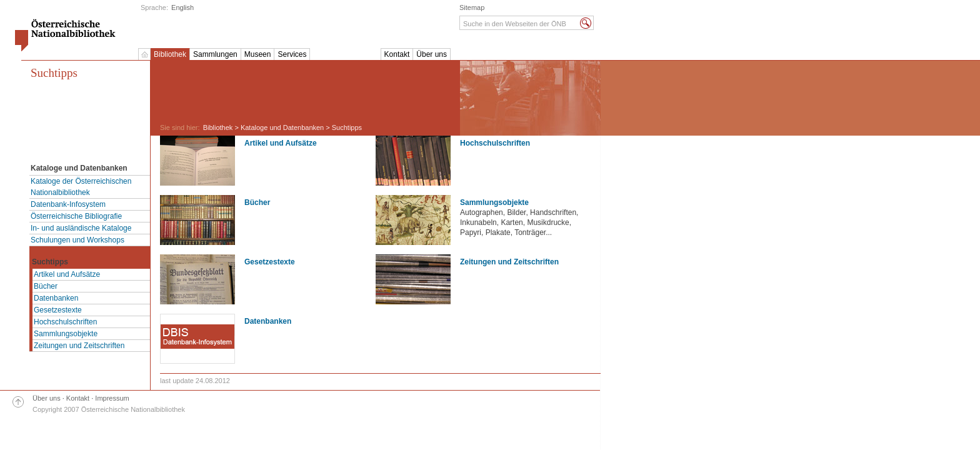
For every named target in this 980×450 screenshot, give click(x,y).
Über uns (432, 54)
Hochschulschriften (65, 322)
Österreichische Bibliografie (76, 216)
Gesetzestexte (58, 310)
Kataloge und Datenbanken (282, 127)
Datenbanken (56, 298)
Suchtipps (54, 73)
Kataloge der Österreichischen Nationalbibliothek (81, 187)
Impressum (112, 398)
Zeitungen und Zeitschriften (79, 346)
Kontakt (397, 54)
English (182, 7)
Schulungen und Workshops (77, 240)
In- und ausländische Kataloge (81, 228)
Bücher (46, 286)
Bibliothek (170, 54)
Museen (258, 54)
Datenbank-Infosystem (68, 204)
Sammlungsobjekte (66, 334)
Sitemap (472, 7)
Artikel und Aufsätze (67, 274)
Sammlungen (215, 54)
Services (292, 54)
